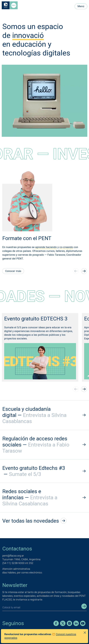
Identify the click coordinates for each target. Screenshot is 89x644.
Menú (81, 6)
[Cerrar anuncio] (85, 633)
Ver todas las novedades (34, 521)
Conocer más (13, 271)
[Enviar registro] (84, 606)
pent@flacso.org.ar (13, 556)
